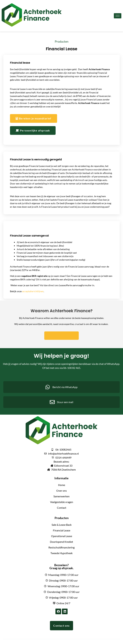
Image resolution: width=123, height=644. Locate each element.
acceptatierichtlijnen (33, 291)
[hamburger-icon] (118, 16)
